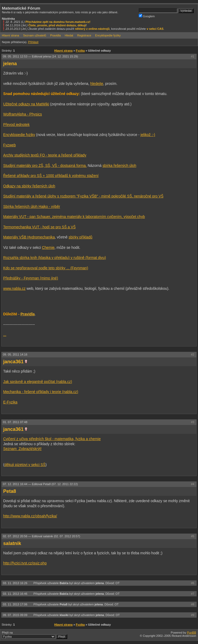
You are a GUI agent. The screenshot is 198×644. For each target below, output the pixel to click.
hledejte (97, 84)
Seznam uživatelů (35, 35)
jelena (10, 64)
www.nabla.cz (14, 289)
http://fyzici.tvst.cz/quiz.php (25, 563)
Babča (64, 583)
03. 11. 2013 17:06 (16, 604)
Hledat (69, 35)
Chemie (48, 248)
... (5, 335)
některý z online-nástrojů (92, 29)
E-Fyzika (10, 402)
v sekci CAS (155, 29)
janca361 (13, 362)
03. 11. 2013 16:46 (16, 594)
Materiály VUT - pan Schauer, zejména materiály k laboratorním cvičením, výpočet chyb (74, 217)
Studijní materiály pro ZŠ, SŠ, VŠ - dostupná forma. (45, 166)
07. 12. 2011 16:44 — (40, 484)
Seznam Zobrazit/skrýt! (22, 449)
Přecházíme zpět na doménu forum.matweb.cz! (58, 22)
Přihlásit (33, 42)
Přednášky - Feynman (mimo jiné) (31, 278)
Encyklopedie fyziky (108, 35)
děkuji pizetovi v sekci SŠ (25, 465)
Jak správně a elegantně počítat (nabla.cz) (38, 382)
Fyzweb (9, 145)
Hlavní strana (10, 35)
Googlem (147, 16)
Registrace (84, 35)
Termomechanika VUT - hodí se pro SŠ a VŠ (39, 227)
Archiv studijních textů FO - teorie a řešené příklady (45, 155)
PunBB (192, 633)
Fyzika (80, 51)
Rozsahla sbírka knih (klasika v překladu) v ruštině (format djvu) (55, 258)
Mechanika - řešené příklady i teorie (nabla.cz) (41, 392)
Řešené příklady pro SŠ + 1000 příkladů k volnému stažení (51, 176)
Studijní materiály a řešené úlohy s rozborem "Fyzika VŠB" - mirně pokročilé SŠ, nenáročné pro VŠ (83, 196)
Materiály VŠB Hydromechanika (29, 237)
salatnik (12, 543)
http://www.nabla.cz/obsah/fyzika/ (30, 516)
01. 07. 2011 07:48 (15, 422)
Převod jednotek (16, 125)
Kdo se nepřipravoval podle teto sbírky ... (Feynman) (46, 268)
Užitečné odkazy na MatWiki (26, 104)
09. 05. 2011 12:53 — (41, 56)
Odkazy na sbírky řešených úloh (29, 186)
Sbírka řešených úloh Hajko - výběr (32, 207)
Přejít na (35, 635)
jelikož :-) (148, 135)
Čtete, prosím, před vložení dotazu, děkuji (57, 25)
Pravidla (56, 35)
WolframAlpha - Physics (23, 114)
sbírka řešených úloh (119, 166)
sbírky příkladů (80, 237)
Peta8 (10, 491)
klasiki (64, 615)
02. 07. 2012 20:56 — (42, 536)
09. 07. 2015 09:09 (16, 615)
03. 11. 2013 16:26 (16, 583)
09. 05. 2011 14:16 (15, 354)
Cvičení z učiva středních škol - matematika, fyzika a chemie (52, 439)
